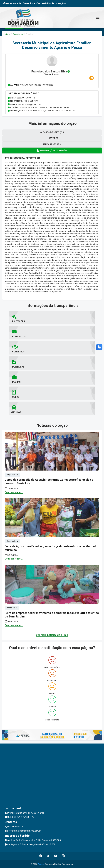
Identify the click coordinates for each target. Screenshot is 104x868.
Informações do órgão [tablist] (52, 151)
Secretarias (18, 34)
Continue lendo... (14, 492)
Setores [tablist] (52, 138)
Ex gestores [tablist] (52, 144)
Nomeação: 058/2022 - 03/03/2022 (36, 85)
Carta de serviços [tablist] (52, 132)
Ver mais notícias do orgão (52, 635)
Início (7, 34)
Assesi (41, 864)
